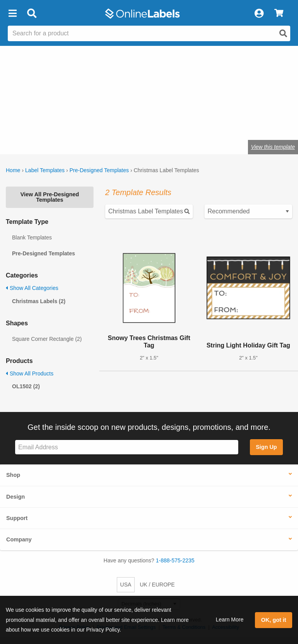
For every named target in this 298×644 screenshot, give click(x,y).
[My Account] (259, 14)
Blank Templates (32, 237)
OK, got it (274, 620)
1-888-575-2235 (175, 560)
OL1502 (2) (26, 386)
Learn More (230, 620)
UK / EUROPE (157, 585)
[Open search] (283, 33)
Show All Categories (32, 288)
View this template (273, 147)
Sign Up (266, 447)
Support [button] (17, 518)
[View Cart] (279, 14)
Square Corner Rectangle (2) (47, 339)
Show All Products (30, 373)
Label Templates (45, 170)
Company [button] (19, 539)
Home (13, 170)
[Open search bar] (32, 14)
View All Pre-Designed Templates (49, 197)
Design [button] (16, 497)
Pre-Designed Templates (99, 170)
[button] (12, 14)
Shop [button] (13, 475)
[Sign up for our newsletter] (127, 447)
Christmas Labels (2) (39, 301)
